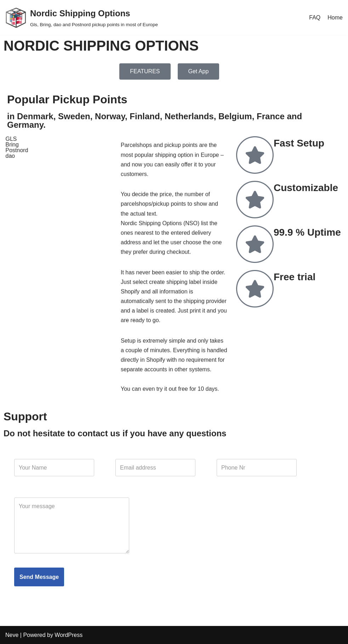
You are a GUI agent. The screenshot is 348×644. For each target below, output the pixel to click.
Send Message (39, 577)
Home (335, 18)
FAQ (315, 18)
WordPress (69, 635)
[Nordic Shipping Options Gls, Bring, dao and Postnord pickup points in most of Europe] (82, 18)
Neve (12, 635)
